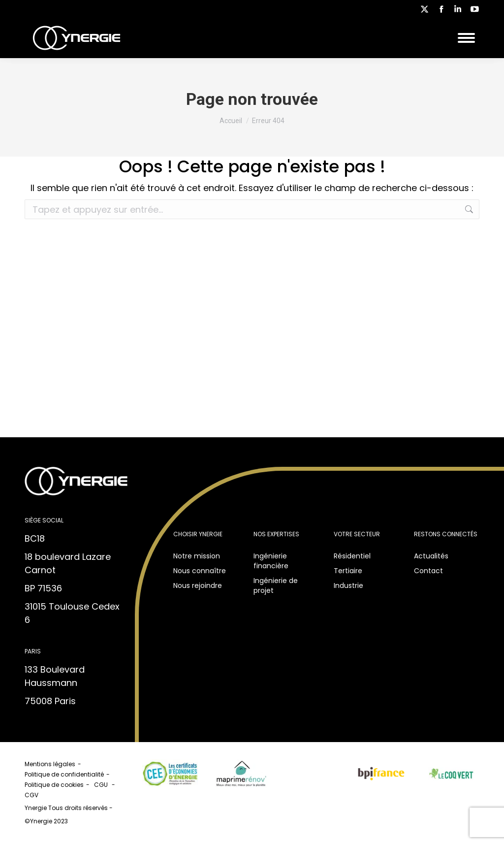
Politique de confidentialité (64, 774)
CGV (32, 795)
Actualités (431, 556)
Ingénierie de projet (276, 585)
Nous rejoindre (198, 585)
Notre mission (197, 556)
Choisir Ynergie (198, 534)
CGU (102, 785)
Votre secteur (357, 534)
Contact (428, 571)
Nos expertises (276, 534)
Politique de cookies (54, 785)
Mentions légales (50, 764)
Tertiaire (348, 571)
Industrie (348, 585)
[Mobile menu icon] (466, 38)
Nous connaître (200, 571)
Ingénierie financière (271, 561)
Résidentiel (352, 556)
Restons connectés (446, 534)
